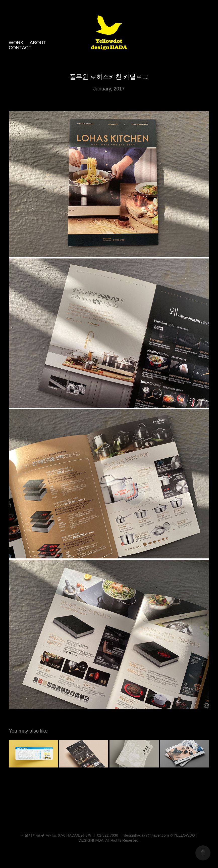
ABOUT (38, 43)
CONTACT (20, 48)
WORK (16, 43)
